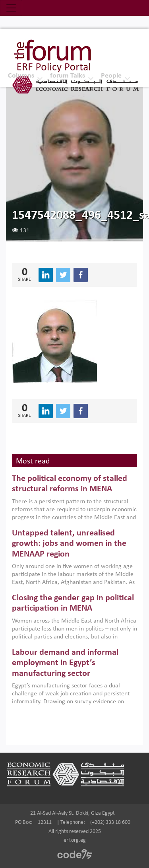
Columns (21, 76)
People (111, 76)
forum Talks (68, 76)
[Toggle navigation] (11, 8)
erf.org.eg (75, 840)
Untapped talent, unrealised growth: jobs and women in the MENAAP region (69, 544)
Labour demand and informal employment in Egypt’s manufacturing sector (65, 663)
